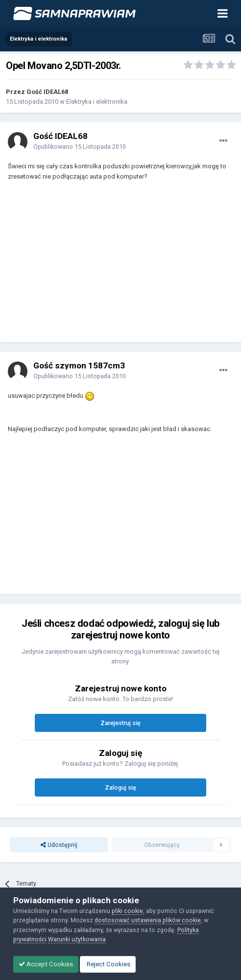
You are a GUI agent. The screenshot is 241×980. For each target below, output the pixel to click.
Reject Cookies (108, 964)
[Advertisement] (86, 266)
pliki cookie (127, 911)
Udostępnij (59, 845)
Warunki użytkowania (77, 939)
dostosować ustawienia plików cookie (148, 920)
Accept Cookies (46, 964)
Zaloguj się (120, 787)
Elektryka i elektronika (97, 102)
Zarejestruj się (120, 723)
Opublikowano (80, 147)
